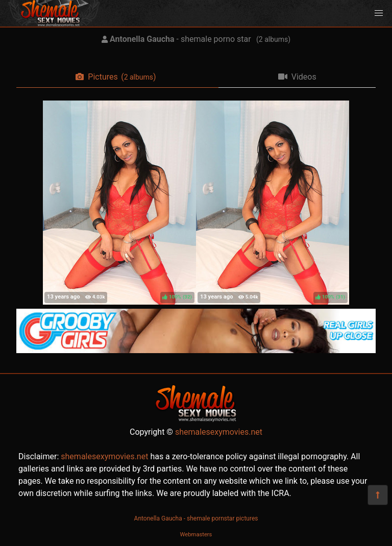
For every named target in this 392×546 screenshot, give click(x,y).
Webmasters (196, 535)
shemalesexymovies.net (219, 432)
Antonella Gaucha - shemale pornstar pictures (196, 518)
